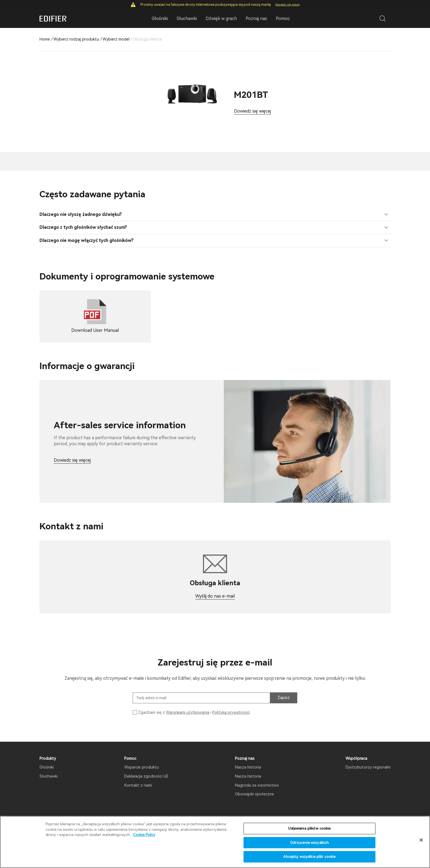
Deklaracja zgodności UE (146, 769)
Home (45, 39)
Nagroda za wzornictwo (257, 778)
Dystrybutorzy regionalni (368, 760)
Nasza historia (248, 760)
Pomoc (283, 18)
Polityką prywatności (231, 705)
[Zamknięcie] (421, 840)
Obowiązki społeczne (254, 787)
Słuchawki (49, 769)
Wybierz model (116, 39)
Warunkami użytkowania (188, 705)
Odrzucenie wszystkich (310, 843)
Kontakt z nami (138, 778)
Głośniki (47, 760)
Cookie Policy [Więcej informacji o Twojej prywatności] (144, 835)
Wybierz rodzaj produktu (76, 39)
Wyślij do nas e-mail (215, 589)
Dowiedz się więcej (288, 5)
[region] (215, 842)
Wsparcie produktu (142, 760)
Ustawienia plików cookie (309, 828)
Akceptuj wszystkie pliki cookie (309, 857)
